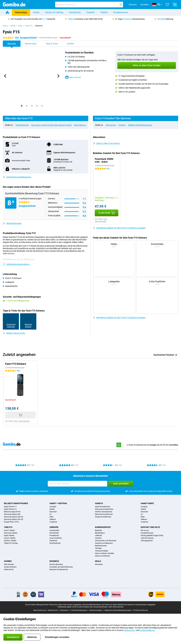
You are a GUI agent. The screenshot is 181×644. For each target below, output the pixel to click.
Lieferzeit (98, 536)
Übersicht (39, 26)
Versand (98, 538)
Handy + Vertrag (58, 503)
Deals (98, 561)
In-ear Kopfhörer (56, 538)
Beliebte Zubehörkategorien (140, 125)
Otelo (51, 517)
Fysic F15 (29, 26)
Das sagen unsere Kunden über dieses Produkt (51, 125)
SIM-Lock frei (73, 77)
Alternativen (111, 125)
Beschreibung (80, 125)
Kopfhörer (53, 541)
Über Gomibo (9, 564)
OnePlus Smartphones (104, 512)
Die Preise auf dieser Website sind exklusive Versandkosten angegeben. (129, 605)
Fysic (20, 26)
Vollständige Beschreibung (16, 264)
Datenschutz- (130, 630)
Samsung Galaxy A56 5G (14, 517)
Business (54, 561)
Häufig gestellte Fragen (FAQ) (152, 536)
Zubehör (90, 12)
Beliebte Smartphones (16, 503)
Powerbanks (54, 536)
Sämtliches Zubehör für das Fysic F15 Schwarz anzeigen (119, 228)
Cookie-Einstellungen (79, 610)
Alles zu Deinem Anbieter (104, 553)
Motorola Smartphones (104, 514)
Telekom (53, 519)
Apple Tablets (9, 536)
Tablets (104, 12)
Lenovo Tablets (10, 538)
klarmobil (53, 512)
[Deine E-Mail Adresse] (77, 484)
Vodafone (53, 522)
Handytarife (75, 12)
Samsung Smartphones (104, 509)
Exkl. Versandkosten (101, 220)
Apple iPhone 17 (10, 507)
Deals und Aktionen (102, 556)
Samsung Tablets (11, 533)
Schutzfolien (54, 533)
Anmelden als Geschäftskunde (61, 567)
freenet (52, 509)
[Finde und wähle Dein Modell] (89, 5)
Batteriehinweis (101, 546)
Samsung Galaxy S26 (12, 514)
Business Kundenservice (59, 570)
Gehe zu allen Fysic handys (106, 143)
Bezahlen (98, 530)
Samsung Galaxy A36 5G (14, 519)
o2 (50, 514)
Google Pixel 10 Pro (11, 522)
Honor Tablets (9, 530)
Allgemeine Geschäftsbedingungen (118, 610)
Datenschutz (9, 570)
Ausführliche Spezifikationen (17, 177)
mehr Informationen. (116, 607)
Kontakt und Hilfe (150, 527)
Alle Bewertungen (12, 223)
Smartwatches (55, 543)
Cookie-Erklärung (147, 630)
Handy (36, 12)
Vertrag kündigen (102, 551)
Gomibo (8, 561)
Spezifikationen (22, 125)
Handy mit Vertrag (54, 12)
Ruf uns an (145, 530)
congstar (53, 507)
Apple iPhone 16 (10, 509)
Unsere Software (10, 567)
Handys (99, 503)
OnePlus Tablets (10, 541)
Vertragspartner (147, 541)
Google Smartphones (103, 517)
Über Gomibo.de (40, 610)
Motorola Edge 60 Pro (12, 512)
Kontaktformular (147, 533)
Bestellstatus (100, 533)
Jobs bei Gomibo (147, 538)
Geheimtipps (21, 12)
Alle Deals (99, 564)
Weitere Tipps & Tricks (14, 333)
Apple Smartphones (103, 507)
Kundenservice (121, 12)
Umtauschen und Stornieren (106, 541)
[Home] (7, 12)
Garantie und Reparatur (104, 543)
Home (5, 26)
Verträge (98, 548)
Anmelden (145, 5)
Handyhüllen (54, 530)
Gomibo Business (56, 564)
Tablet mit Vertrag (11, 543)
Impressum (64, 610)
